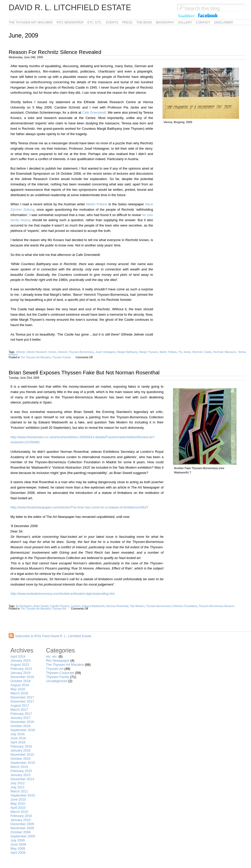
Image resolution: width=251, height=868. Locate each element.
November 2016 (22, 722)
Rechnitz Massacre (225, 352)
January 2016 (21, 750)
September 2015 (23, 763)
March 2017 (19, 710)
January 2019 (21, 673)
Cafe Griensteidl (94, 112)
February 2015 (21, 771)
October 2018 (21, 681)
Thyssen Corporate (60, 673)
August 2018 (20, 685)
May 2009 (18, 848)
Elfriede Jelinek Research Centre (36, 352)
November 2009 (22, 828)
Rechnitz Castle (202, 352)
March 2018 (19, 693)
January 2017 (21, 718)
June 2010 (18, 799)
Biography (165, 22)
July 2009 (18, 840)
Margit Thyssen (148, 352)
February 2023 (21, 669)
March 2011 (19, 791)
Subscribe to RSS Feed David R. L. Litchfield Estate (53, 636)
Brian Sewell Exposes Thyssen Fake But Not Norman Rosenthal (84, 372)
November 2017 (22, 701)
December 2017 (22, 697)
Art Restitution (24, 606)
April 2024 (18, 656)
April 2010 (18, 808)
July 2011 (18, 787)
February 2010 (21, 816)
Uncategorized (57, 681)
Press (127, 22)
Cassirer (76, 606)
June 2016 (18, 738)
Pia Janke (185, 352)
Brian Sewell (41, 606)
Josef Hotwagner (105, 352)
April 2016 (18, 742)
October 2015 (21, 759)
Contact (203, 22)
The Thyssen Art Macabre (31, 22)
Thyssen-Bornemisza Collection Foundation (172, 606)
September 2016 (23, 730)
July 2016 (18, 734)
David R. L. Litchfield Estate (70, 8)
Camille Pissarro (60, 606)
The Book (144, 22)
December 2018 (22, 677)
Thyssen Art (59, 609)
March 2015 (19, 767)
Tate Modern (137, 606)
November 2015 (22, 754)
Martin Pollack (97, 204)
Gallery (185, 22)
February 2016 (21, 746)
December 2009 (22, 824)
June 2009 (18, 844)
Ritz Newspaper (70, 22)
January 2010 (21, 820)
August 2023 (20, 665)
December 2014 (22, 779)
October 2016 (21, 726)
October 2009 (21, 832)
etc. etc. (95, 22)
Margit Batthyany (127, 352)
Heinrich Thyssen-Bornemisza (76, 352)
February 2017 (21, 714)
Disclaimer (224, 22)
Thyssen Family (61, 357)
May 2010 (18, 804)
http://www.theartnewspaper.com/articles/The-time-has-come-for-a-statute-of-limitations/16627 (79, 507)
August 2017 (20, 705)
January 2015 (21, 775)
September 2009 (23, 836)
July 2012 (18, 783)
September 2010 (23, 795)
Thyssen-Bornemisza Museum (217, 606)
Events (112, 22)
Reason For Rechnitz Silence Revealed (55, 52)
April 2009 (18, 853)
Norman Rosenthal (117, 606)
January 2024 (21, 661)
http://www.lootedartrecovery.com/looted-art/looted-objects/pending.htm (63, 594)
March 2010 (19, 812)
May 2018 (18, 689)
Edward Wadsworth (93, 606)
